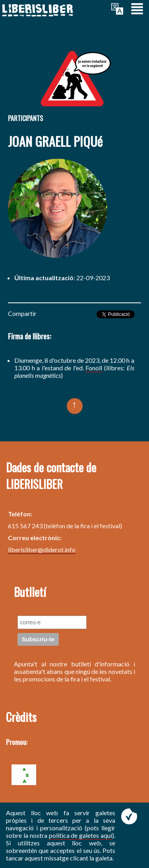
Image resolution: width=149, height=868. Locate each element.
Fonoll (94, 368)
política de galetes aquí (81, 835)
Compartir (22, 313)
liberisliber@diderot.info (42, 549)
